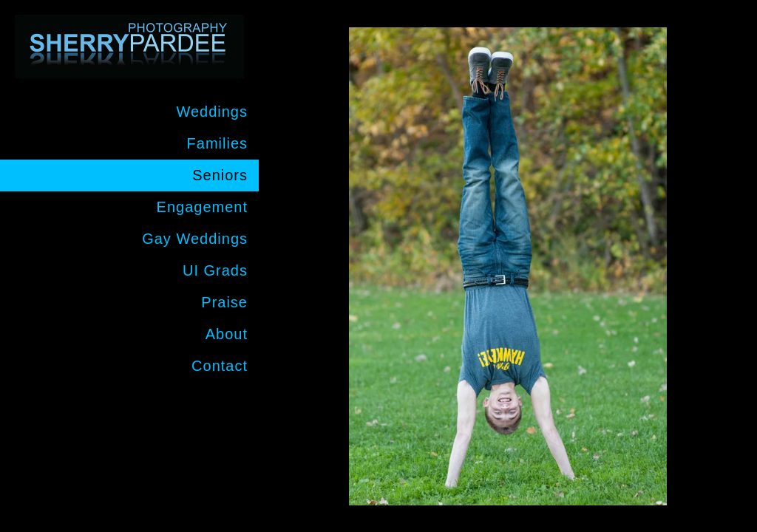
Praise (224, 302)
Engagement (202, 207)
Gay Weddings (195, 239)
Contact (220, 366)
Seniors (220, 175)
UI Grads (215, 270)
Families (217, 143)
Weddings (212, 112)
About (227, 334)
